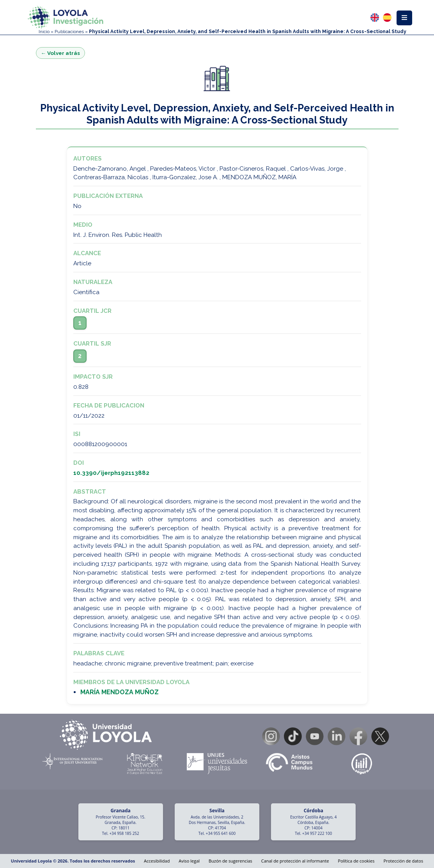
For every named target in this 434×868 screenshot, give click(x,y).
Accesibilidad (157, 861)
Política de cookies (356, 861)
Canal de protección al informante (295, 861)
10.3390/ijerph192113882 (111, 473)
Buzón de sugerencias (230, 861)
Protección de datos (403, 861)
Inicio (44, 32)
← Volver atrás (61, 53)
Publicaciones (69, 32)
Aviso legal (189, 861)
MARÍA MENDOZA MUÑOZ (120, 692)
